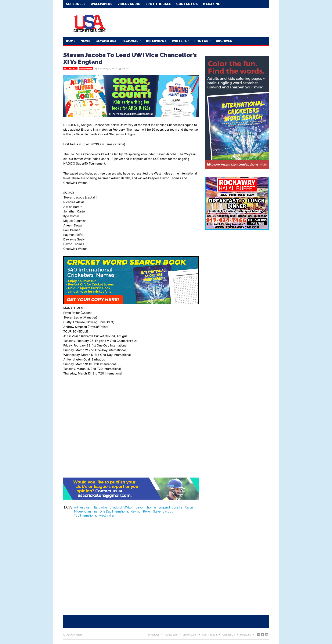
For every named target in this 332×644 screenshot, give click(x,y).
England (164, 507)
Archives (224, 41)
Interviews (156, 41)
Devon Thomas (146, 507)
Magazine (211, 4)
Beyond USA (106, 41)
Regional (130, 41)
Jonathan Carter (183, 507)
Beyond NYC (70, 68)
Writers (180, 41)
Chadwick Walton (121, 507)
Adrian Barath (83, 507)
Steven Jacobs (163, 511)
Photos (202, 41)
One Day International (114, 511)
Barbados (101, 507)
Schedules (76, 4)
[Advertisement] (192, 22)
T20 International (85, 515)
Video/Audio (129, 4)
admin (126, 68)
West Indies (107, 515)
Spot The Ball (158, 4)
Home (71, 41)
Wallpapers (102, 4)
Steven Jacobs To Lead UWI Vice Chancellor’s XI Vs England (130, 58)
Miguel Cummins (86, 511)
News (85, 41)
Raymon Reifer (141, 511)
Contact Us (187, 4)
